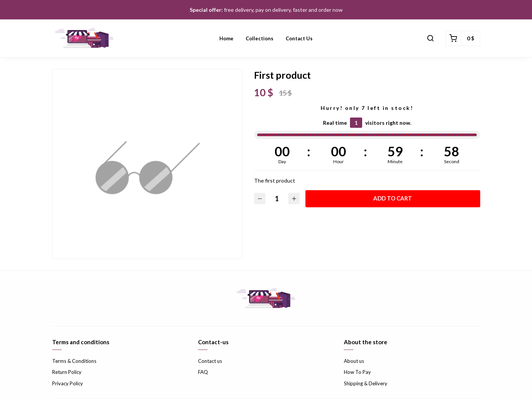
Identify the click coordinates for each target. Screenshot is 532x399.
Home (226, 38)
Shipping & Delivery (366, 383)
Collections (260, 38)
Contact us (299, 38)
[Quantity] (277, 199)
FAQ (203, 372)
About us (354, 361)
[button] (430, 38)
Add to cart (393, 198)
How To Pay (357, 372)
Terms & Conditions (74, 361)
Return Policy (67, 372)
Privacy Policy (68, 383)
